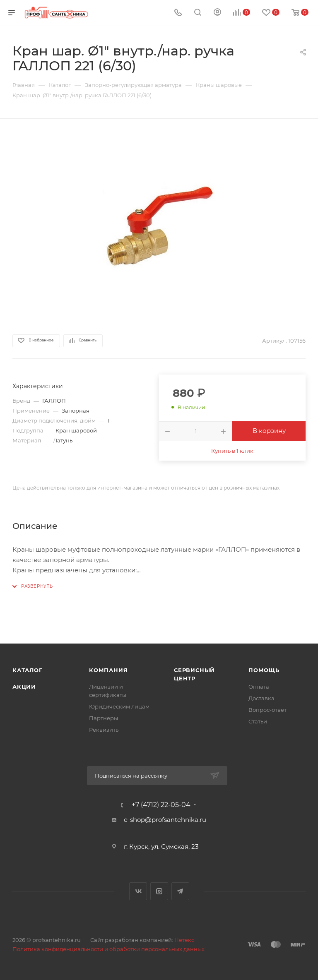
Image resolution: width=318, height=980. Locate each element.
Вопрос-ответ (267, 710)
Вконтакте (138, 891)
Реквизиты (104, 730)
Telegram (180, 891)
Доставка (261, 698)
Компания (108, 670)
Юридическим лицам (119, 706)
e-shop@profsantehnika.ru (165, 820)
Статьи (258, 721)
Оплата (259, 687)
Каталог (28, 670)
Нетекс (184, 940)
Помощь (264, 670)
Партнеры (104, 718)
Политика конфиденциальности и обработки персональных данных (108, 949)
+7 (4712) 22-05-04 (161, 805)
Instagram (159, 891)
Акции (24, 687)
